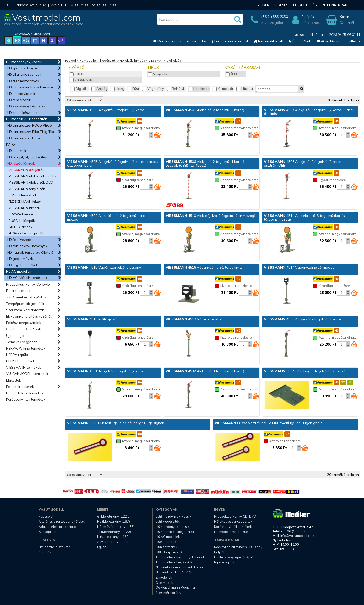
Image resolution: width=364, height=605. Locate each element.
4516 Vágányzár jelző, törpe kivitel (204, 267)
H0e (26, 40)
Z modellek (164, 577)
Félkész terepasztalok (24, 323)
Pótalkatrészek (18, 291)
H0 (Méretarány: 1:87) (113, 521)
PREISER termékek (20, 361)
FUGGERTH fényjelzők (26, 233)
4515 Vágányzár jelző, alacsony (104, 267)
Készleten (199, 89)
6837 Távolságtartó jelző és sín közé (305, 371)
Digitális (80, 89)
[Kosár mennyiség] (145, 135)
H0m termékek (167, 547)
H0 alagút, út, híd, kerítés (27, 157)
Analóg (100, 89)
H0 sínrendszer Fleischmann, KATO (29, 141)
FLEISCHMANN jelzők (25, 202)
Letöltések (352, 41)
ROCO (77, 74)
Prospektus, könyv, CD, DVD (28, 284)
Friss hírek (259, 5)
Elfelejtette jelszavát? (54, 547)
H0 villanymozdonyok (24, 74)
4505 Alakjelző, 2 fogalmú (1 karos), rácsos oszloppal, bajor (113, 164)
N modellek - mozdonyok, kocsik (180, 567)
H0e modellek (166, 542)
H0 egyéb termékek (23, 265)
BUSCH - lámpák (22, 221)
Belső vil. (176, 89)
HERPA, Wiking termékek (26, 348)
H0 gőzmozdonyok (22, 68)
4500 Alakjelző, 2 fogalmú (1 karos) (106, 110)
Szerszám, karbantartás (25, 310)
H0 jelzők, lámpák (21, 163)
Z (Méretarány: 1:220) (113, 542)
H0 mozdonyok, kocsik (24, 62)
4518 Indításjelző (92, 319)
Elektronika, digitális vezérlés (29, 316)
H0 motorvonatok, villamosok (30, 87)
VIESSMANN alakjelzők (26, 170)
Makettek (13, 380)
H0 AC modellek (19, 271)
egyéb (61, 40)
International (335, 5)
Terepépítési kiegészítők (25, 304)
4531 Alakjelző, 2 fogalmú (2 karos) (106, 371)
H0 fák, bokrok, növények (27, 246)
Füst (133, 89)
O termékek (164, 583)
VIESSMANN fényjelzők (27, 189)
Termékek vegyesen (22, 342)
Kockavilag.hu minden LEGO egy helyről (238, 549)
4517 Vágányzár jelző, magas (299, 267)
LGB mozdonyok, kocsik (173, 516)
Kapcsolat (46, 516)
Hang (118, 89)
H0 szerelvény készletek (26, 106)
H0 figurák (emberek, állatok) (30, 252)
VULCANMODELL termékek (27, 374)
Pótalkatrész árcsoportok (233, 521)
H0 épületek (17, 151)
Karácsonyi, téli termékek (26, 399)
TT (35, 40)
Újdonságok (16, 336)
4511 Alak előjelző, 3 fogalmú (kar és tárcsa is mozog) (304, 218)
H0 (17, 40)
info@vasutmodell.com (297, 536)
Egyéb (102, 547)
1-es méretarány (168, 593)
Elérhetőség (305, 5)
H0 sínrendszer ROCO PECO (30, 125)
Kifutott (245, 89)
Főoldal (71, 60)
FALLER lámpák (20, 227)
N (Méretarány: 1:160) (113, 537)
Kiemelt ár (223, 89)
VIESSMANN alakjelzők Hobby (32, 176)
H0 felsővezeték (20, 240)
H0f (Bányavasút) (169, 552)
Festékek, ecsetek (20, 387)
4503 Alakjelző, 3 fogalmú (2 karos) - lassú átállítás (309, 112)
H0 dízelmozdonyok (23, 81)
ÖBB (231, 74)
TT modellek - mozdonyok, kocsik (180, 557)
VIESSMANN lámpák (25, 208)
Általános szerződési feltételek (62, 521)
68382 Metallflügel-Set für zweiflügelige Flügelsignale (268, 423)
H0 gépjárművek (20, 259)
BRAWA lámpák (21, 214)
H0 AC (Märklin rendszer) (27, 278)
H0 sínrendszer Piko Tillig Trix (31, 132)
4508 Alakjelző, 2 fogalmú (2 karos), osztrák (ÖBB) (304, 164)
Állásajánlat (47, 532)
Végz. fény (153, 89)
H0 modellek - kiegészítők (26, 119)
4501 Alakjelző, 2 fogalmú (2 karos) (205, 110)
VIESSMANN (81, 80)
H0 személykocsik (21, 94)
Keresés (281, 5)
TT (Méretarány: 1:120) (114, 532)
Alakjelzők (157, 74)
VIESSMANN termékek (24, 367)
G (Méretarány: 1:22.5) (114, 516)
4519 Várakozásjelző (194, 319)
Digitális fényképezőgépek (234, 557)
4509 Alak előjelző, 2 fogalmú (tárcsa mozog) (108, 218)
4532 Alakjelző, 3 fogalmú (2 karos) (205, 371)
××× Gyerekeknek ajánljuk (26, 297)
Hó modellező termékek (25, 393)
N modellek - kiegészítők (174, 572)
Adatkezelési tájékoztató (57, 527)
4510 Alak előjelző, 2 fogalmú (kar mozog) (210, 216)
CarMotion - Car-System (25, 329)
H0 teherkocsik (19, 100)
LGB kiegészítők (168, 521)
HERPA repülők (18, 355)
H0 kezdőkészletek (22, 113)
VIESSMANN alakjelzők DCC (31, 182)
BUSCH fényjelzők (23, 195)
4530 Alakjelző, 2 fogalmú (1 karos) (303, 319)
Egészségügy (224, 562)
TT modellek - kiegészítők (174, 562)
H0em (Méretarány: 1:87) (116, 527)
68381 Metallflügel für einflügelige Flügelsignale (116, 423)
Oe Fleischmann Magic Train (177, 587)
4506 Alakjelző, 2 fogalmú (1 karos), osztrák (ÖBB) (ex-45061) (205, 164)
